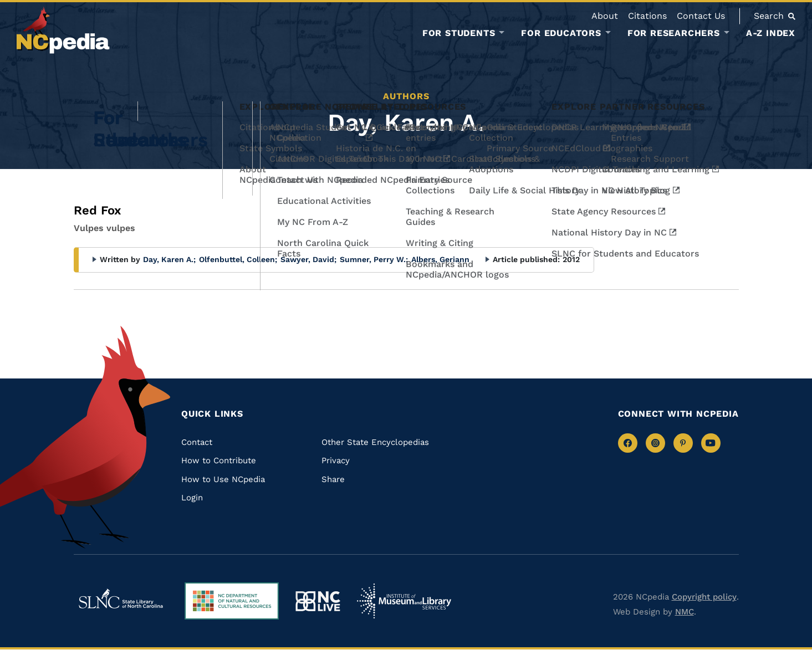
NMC (685, 612)
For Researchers (674, 33)
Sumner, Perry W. (374, 259)
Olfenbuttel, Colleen (238, 259)
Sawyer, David (308, 259)
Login (192, 498)
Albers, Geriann (440, 259)
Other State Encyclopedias (375, 442)
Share (333, 479)
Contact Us (701, 16)
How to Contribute (219, 460)
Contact (197, 442)
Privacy (336, 460)
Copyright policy (704, 597)
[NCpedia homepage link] (63, 30)
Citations (647, 16)
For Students (459, 33)
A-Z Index (771, 33)
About (605, 16)
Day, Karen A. (169, 259)
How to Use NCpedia (223, 479)
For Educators (561, 33)
